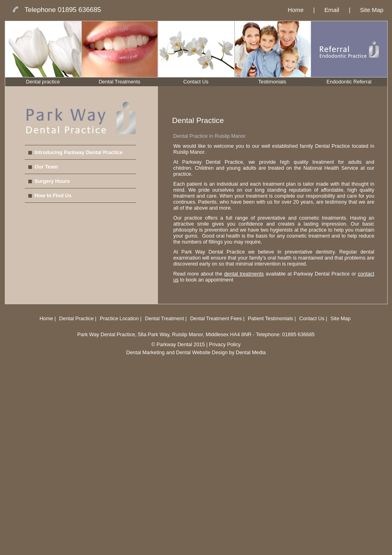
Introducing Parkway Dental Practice (79, 152)
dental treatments (244, 274)
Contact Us (196, 82)
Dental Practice (76, 318)
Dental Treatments (119, 82)
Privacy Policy (225, 344)
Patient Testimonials (271, 318)
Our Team (46, 167)
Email (332, 10)
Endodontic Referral (349, 82)
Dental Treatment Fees (217, 318)
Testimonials (272, 82)
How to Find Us (53, 195)
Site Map (372, 10)
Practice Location (119, 318)
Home (296, 10)
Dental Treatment (165, 318)
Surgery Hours (52, 181)
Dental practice (43, 82)
